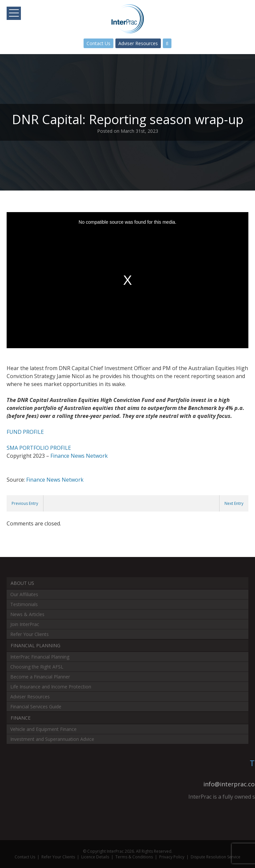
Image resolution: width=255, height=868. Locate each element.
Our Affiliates (24, 594)
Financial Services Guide (36, 707)
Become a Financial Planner (40, 677)
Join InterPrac (25, 624)
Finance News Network (79, 456)
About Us (22, 583)
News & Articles (27, 614)
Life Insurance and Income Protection (51, 687)
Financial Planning (35, 645)
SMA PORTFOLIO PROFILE (39, 448)
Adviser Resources (138, 43)
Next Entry (234, 503)
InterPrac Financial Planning (40, 657)
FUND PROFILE (25, 432)
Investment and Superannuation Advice (52, 739)
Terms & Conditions (134, 857)
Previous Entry (25, 503)
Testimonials (24, 604)
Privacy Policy (172, 857)
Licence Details (95, 857)
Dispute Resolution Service (216, 857)
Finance (21, 718)
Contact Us (98, 43)
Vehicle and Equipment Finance (43, 729)
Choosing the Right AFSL (37, 667)
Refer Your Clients (30, 634)
